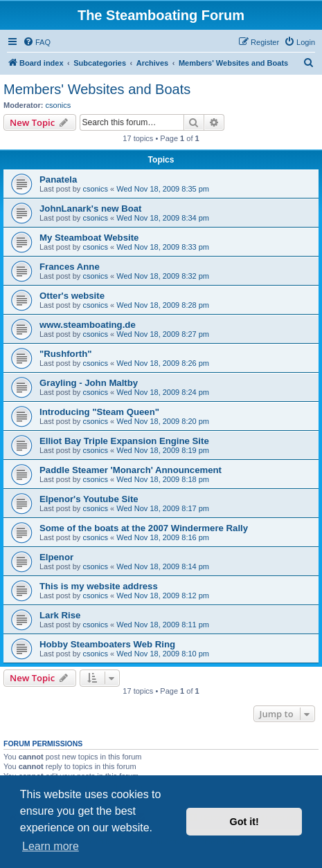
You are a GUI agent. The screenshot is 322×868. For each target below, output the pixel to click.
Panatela (58, 179)
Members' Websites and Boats (97, 89)
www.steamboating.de (88, 325)
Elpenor (56, 557)
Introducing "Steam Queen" (99, 412)
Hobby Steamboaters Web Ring (107, 644)
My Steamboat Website (89, 238)
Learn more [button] (51, 846)
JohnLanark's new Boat (91, 209)
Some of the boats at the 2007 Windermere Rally (144, 528)
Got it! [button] (244, 822)
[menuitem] (37, 42)
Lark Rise (60, 615)
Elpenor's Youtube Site (89, 499)
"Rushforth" (66, 354)
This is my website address (99, 586)
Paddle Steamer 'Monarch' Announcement (131, 470)
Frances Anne (70, 267)
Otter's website (72, 296)
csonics (59, 105)
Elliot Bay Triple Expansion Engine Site (124, 441)
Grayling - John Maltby (89, 383)
